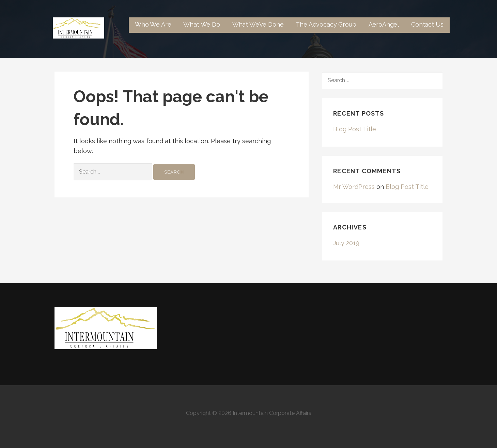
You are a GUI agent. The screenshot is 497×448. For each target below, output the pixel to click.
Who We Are (153, 24)
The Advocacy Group (326, 24)
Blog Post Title (355, 129)
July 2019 (346, 243)
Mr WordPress (354, 187)
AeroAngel (384, 24)
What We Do (201, 24)
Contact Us (427, 24)
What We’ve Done (258, 24)
